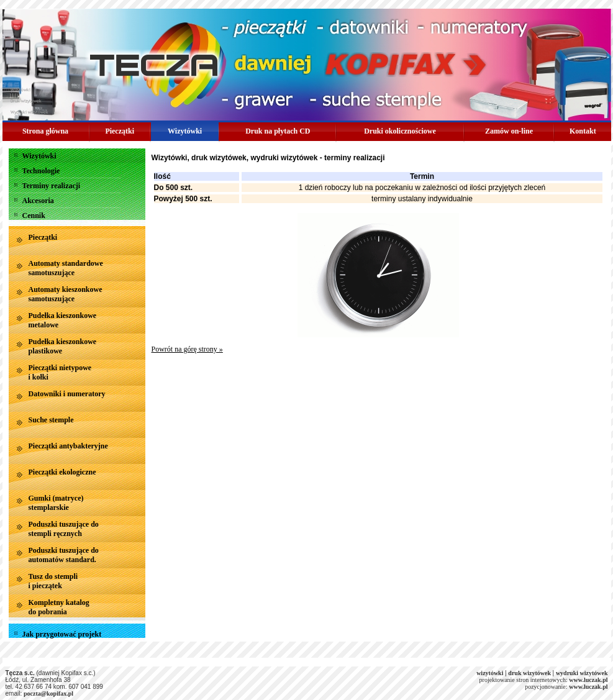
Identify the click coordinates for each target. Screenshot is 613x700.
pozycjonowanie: (546, 687)
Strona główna (45, 131)
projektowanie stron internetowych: (544, 680)
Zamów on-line (509, 131)
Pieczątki (120, 131)
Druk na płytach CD (278, 131)
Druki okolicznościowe (400, 131)
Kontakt (583, 131)
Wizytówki (185, 131)
